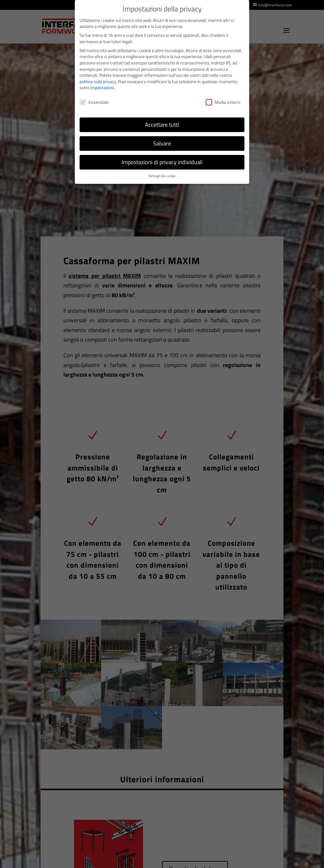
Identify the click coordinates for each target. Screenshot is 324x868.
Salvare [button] (162, 143)
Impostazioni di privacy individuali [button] (162, 162)
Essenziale (94, 102)
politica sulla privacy (98, 81)
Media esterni (223, 102)
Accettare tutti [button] (162, 125)
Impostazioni (102, 87)
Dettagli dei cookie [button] (162, 176)
